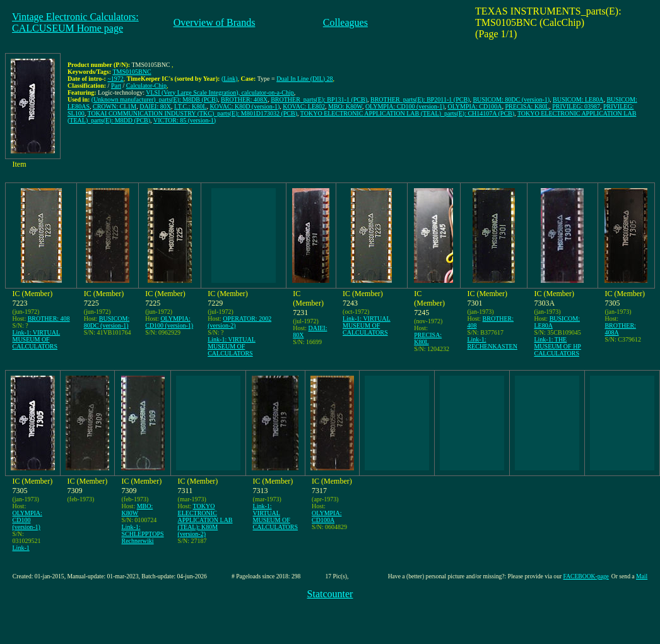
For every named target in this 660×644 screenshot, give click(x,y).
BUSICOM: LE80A (578, 99)
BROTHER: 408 (49, 319)
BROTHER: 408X (244, 99)
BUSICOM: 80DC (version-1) (511, 99)
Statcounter (330, 594)
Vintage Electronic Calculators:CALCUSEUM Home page (75, 22)
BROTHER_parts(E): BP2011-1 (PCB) (420, 99)
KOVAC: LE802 (304, 106)
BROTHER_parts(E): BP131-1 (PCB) (319, 99)
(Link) (230, 79)
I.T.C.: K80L (190, 106)
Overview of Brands (215, 22)
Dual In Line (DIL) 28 (304, 79)
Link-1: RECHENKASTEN (492, 343)
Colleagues (345, 22)
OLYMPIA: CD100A (475, 106)
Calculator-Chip (146, 86)
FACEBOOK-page (586, 576)
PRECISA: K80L (527, 106)
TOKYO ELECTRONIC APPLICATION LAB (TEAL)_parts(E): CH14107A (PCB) (407, 113)
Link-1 (21, 548)
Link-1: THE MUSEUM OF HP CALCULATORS (557, 346)
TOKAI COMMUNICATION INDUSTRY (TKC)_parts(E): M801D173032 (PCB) (193, 113)
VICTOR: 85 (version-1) (185, 120)
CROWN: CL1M (115, 106)
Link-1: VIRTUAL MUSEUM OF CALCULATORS (37, 339)
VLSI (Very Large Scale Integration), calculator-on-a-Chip (220, 92)
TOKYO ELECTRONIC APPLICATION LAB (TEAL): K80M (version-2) (205, 520)
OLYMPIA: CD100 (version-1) (405, 106)
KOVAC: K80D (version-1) (245, 106)
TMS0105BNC (132, 72)
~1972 (115, 79)
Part (116, 86)
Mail (642, 576)
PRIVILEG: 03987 (576, 106)
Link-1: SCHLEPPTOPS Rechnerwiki (143, 534)
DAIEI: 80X (155, 106)
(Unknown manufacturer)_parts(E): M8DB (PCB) (155, 99)
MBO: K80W (345, 106)
